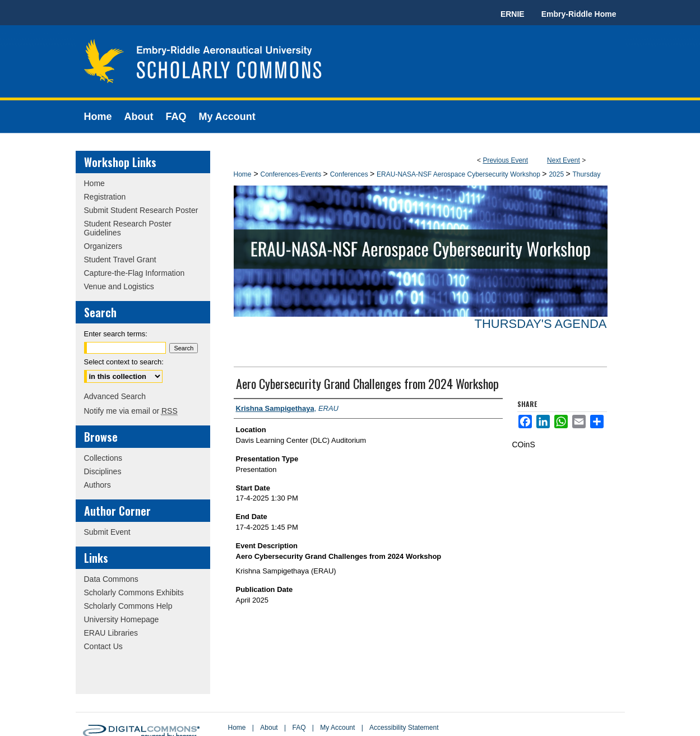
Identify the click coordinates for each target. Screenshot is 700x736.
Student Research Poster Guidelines (128, 228)
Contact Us (103, 646)
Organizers (103, 246)
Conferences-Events (291, 174)
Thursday (586, 174)
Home (243, 174)
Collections (103, 458)
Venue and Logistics (119, 286)
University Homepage (122, 619)
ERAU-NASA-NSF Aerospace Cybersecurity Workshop (459, 174)
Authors (98, 485)
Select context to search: (124, 362)
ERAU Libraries (111, 633)
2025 (557, 174)
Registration (105, 197)
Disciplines (103, 471)
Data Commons (111, 579)
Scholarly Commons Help (128, 606)
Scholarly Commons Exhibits (134, 592)
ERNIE (513, 14)
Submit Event (107, 532)
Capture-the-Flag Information (135, 273)
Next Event (564, 160)
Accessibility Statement (404, 728)
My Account (337, 728)
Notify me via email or (131, 411)
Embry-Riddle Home (579, 14)
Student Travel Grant (120, 260)
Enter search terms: (116, 334)
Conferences (350, 174)
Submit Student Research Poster (141, 210)
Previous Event (505, 160)
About (269, 728)
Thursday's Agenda (540, 324)
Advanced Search (115, 396)
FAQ (299, 728)
